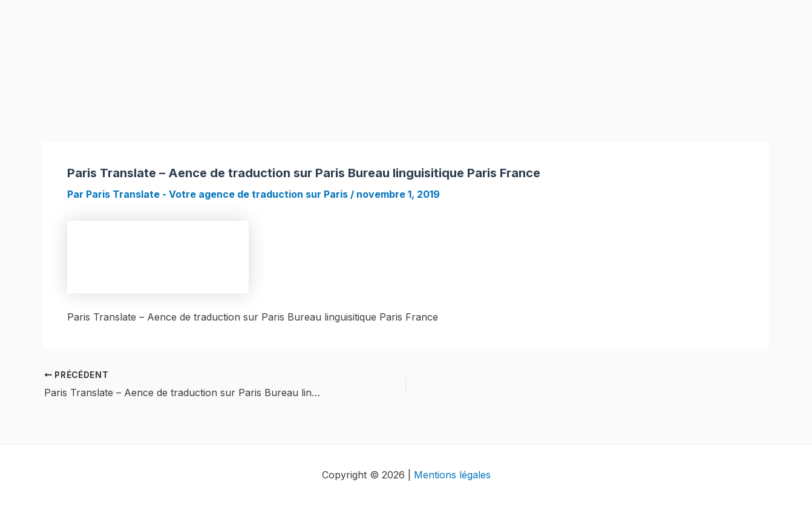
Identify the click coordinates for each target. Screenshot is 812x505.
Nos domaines (342, 42)
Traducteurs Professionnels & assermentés (654, 42)
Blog (224, 60)
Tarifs (182, 60)
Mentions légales (452, 475)
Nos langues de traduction (229, 42)
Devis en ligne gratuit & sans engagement (348, 60)
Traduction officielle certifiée (465, 42)
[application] (529, 42)
